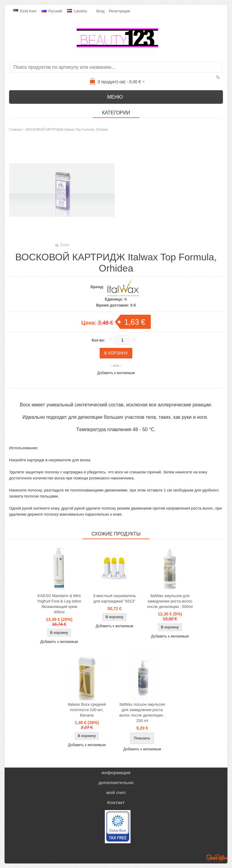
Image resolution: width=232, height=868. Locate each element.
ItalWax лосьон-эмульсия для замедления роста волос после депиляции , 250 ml (142, 712)
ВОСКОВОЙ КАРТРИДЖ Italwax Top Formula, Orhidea (67, 129)
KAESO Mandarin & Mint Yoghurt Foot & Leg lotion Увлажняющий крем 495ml (59, 604)
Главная (15, 129)
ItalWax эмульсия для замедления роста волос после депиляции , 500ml (170, 601)
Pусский (52, 11)
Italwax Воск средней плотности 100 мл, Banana (87, 710)
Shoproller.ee (217, 857)
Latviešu (77, 11)
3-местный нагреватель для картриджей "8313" (114, 598)
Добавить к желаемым (116, 373)
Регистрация (119, 11)
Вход (100, 11)
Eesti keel (25, 11)
